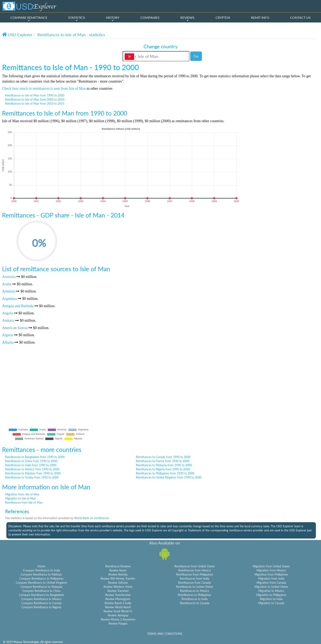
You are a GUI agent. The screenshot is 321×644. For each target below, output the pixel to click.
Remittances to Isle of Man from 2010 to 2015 (35, 104)
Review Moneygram (118, 599)
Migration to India (271, 599)
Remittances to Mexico (194, 591)
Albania (8, 342)
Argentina (9, 299)
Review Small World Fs (118, 611)
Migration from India (271, 578)
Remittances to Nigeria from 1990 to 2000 (163, 469)
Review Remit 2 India (118, 603)
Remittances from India (194, 578)
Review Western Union (118, 587)
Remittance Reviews (118, 566)
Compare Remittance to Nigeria (41, 607)
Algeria (8, 335)
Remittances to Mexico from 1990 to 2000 (32, 469)
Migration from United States (271, 566)
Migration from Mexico (271, 570)
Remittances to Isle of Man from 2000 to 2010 (35, 99)
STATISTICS (77, 19)
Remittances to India (195, 599)
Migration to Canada (271, 603)
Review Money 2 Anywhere (118, 619)
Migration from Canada (271, 583)
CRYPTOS (223, 17)
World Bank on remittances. (92, 518)
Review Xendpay (118, 615)
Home (41, 566)
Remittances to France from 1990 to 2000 (163, 461)
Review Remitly (118, 574)
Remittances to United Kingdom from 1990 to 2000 (169, 477)
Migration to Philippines (271, 595)
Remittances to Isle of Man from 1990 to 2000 (35, 95)
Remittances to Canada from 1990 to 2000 (163, 457)
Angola (7, 313)
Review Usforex (118, 583)
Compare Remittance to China (41, 591)
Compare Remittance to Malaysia (41, 587)
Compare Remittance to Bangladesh (41, 595)
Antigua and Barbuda (18, 306)
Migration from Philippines (271, 574)
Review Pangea (118, 623)
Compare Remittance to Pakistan (41, 574)
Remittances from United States (195, 566)
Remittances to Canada (195, 603)
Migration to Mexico (271, 591)
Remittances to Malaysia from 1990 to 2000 (164, 465)
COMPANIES (150, 17)
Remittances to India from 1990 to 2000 (31, 465)
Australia (9, 277)
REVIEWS (187, 19)
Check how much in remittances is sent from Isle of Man (44, 88)
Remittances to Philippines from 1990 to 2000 (165, 473)
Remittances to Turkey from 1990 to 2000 (32, 477)
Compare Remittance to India (41, 570)
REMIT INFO (260, 17)
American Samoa (15, 328)
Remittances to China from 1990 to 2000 (31, 461)
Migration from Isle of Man (22, 494)
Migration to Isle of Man (20, 498)
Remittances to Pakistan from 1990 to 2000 (33, 473)
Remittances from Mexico (195, 570)
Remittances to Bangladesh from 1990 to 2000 (35, 457)
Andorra (8, 320)
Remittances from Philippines (195, 574)
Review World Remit (118, 607)
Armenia (8, 291)
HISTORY (113, 19)
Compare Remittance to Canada (41, 603)
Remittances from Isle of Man (24, 502)
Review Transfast (118, 591)
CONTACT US (300, 17)
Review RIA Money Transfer (118, 578)
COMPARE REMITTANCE (29, 19)
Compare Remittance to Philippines (41, 578)
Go (196, 56)
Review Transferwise (118, 595)
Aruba (7, 284)
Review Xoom (118, 570)
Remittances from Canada (194, 583)
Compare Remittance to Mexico (41, 599)
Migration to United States (271, 587)
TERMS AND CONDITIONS (165, 634)
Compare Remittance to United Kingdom (41, 583)
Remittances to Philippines (194, 595)
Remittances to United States (194, 587)
